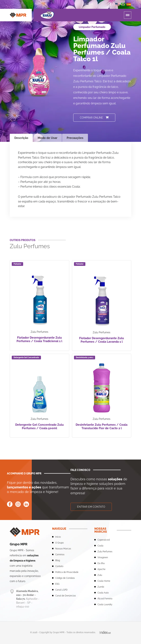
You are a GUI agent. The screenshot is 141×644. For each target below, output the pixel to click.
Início (58, 537)
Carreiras (60, 555)
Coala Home (104, 581)
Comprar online (94, 118)
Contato (59, 566)
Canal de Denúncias (66, 596)
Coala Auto (103, 593)
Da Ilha (101, 563)
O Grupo (59, 543)
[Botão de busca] (110, 4)
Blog (58, 560)
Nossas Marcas (63, 549)
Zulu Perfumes (105, 552)
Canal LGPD (61, 590)
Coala (100, 546)
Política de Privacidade (67, 572)
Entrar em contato (91, 507)
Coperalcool (104, 540)
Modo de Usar (47, 138)
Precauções (75, 138)
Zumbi (101, 587)
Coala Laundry (105, 604)
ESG (57, 584)
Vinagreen (103, 557)
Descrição (21, 138)
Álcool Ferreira (105, 599)
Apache (101, 569)
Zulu (100, 575)
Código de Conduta (65, 578)
